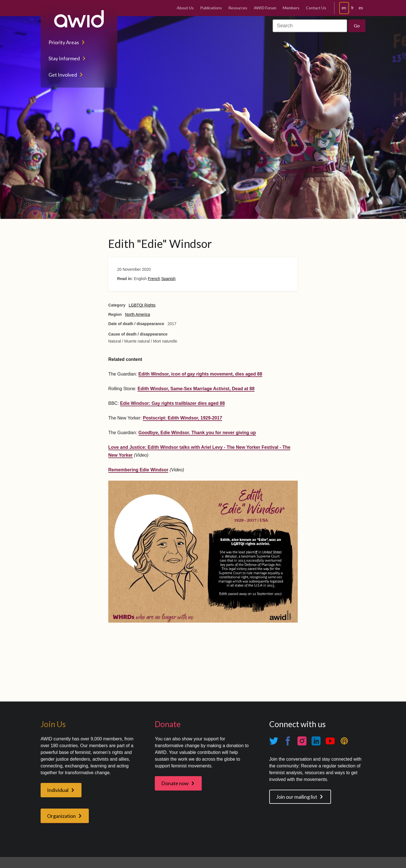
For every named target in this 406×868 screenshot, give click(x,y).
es (361, 8)
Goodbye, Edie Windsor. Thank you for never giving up (197, 433)
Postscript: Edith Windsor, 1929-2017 (183, 418)
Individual (58, 790)
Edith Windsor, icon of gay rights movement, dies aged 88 (200, 374)
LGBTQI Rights (142, 305)
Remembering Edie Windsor (138, 470)
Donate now (175, 783)
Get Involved (63, 75)
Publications (211, 8)
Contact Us (316, 8)
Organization (61, 816)
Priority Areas (64, 42)
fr (353, 8)
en (344, 8)
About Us (185, 8)
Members (291, 8)
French (154, 279)
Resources (238, 8)
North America (137, 314)
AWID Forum (265, 8)
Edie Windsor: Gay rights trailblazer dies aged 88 (173, 403)
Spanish (168, 279)
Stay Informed (64, 58)
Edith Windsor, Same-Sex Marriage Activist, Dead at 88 (196, 389)
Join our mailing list (297, 797)
